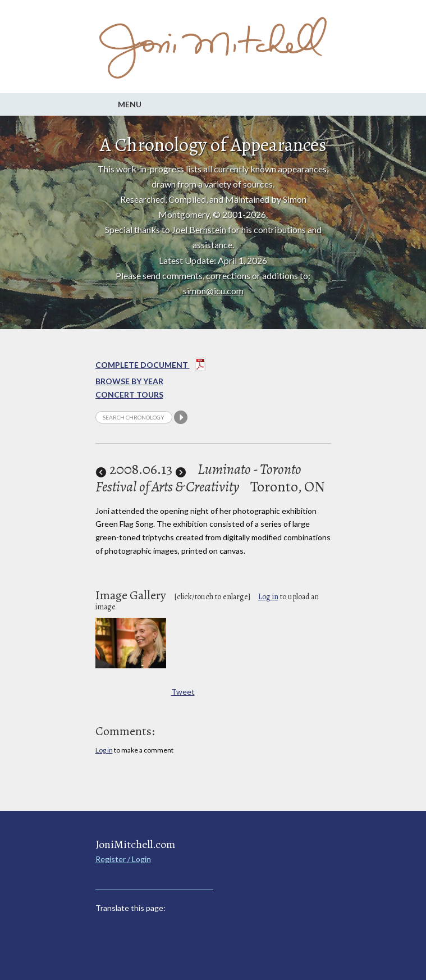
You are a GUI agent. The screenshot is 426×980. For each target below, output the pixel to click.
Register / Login (123, 859)
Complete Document (151, 366)
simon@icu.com (213, 291)
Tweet (183, 692)
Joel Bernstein (199, 229)
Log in (268, 597)
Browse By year (129, 381)
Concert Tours (129, 395)
